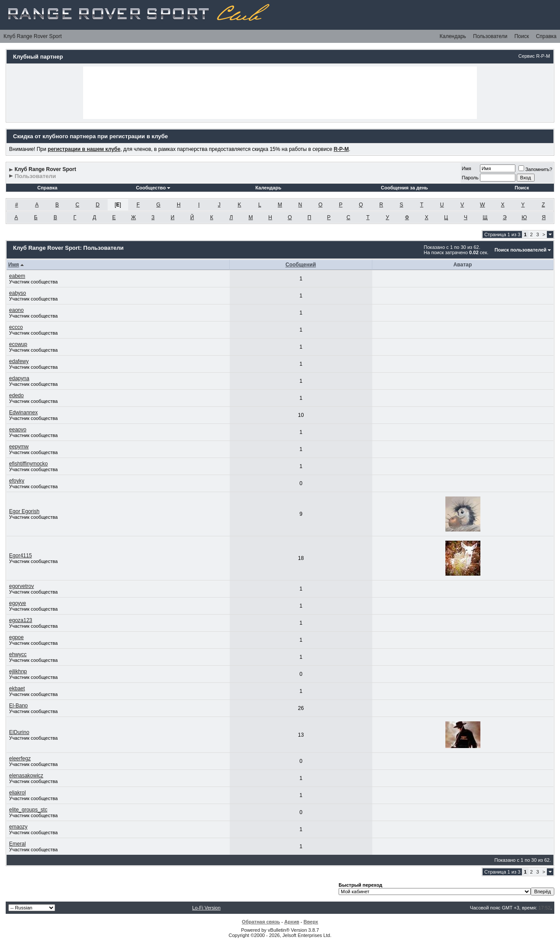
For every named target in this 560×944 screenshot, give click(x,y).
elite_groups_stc (28, 810)
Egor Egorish (24, 511)
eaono (16, 310)
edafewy (19, 361)
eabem (17, 276)
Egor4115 (21, 556)
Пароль (470, 178)
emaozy (18, 827)
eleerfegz (20, 759)
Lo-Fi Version (206, 908)
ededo (16, 395)
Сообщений (301, 265)
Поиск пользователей (520, 250)
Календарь (453, 36)
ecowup (18, 344)
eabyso (18, 293)
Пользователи (490, 36)
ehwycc (18, 654)
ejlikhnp (18, 671)
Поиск (522, 36)
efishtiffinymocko (28, 464)
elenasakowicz (26, 776)
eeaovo (18, 430)
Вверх (311, 922)
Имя (467, 168)
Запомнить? (535, 169)
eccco (16, 327)
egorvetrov (22, 586)
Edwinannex (23, 413)
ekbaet (17, 689)
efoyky (17, 481)
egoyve (18, 603)
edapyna (19, 378)
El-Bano (19, 706)
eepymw (19, 447)
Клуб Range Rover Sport (33, 36)
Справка (546, 36)
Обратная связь (261, 922)
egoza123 (21, 620)
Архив (292, 922)
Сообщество (153, 188)
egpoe (16, 637)
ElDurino (19, 732)
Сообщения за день (404, 188)
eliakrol (17, 793)
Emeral (17, 844)
